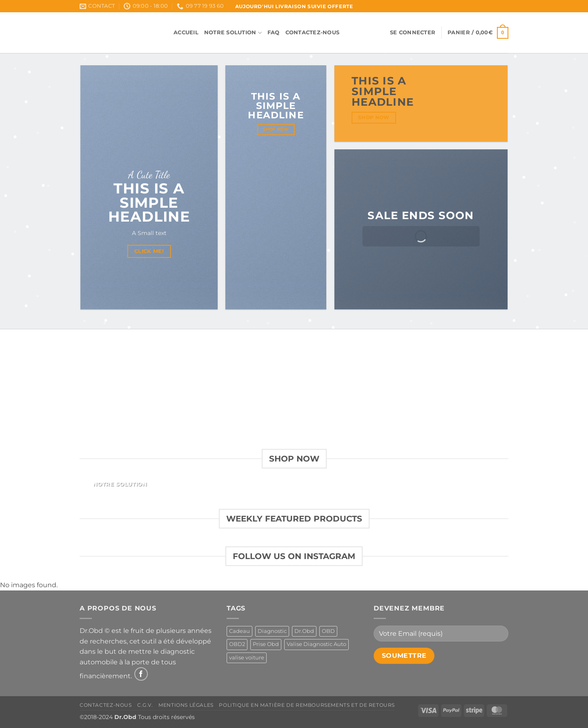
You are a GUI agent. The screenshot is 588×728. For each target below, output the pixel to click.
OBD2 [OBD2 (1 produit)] (237, 644)
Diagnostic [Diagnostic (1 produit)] (272, 631)
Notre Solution (233, 33)
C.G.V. (145, 705)
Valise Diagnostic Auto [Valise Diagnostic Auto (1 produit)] (316, 644)
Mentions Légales (186, 705)
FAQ (274, 32)
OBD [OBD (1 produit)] (328, 631)
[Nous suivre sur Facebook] (141, 674)
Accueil (186, 32)
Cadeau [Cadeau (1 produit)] (239, 631)
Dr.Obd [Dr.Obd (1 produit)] (304, 631)
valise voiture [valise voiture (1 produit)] (247, 658)
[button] (413, 33)
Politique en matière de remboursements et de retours (307, 705)
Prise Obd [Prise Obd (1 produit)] (266, 644)
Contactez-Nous (313, 32)
